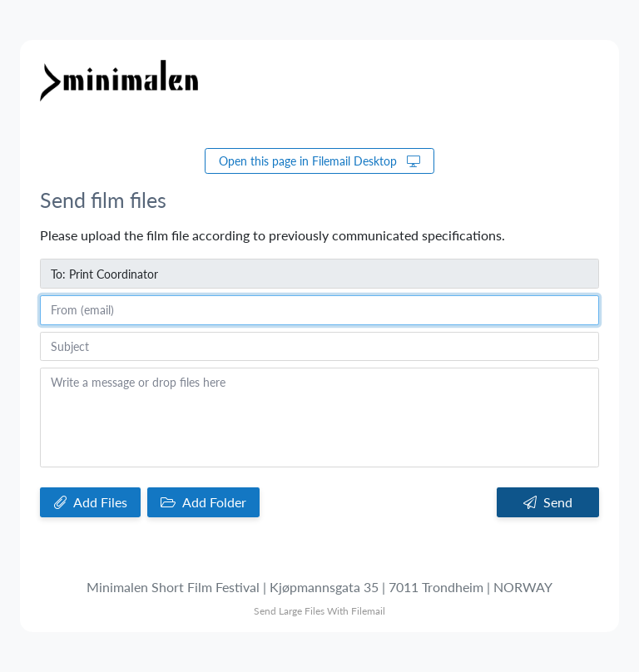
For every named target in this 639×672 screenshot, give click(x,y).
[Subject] (319, 347)
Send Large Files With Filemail (319, 611)
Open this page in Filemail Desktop (319, 161)
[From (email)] (319, 310)
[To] (319, 274)
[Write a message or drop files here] (319, 418)
